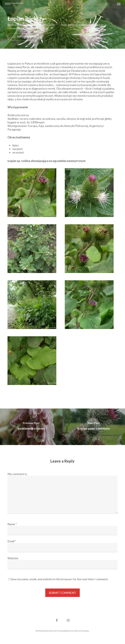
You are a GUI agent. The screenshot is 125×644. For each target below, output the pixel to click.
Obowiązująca (16, 28)
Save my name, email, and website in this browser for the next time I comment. (60, 579)
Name (12, 524)
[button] (119, 4)
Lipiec (101, 25)
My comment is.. (18, 474)
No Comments (23, 37)
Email (12, 541)
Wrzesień (40, 28)
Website (13, 558)
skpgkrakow (18, 25)
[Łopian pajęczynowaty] (94, 427)
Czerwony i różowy (86, 25)
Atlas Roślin (68, 25)
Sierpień (29, 28)
